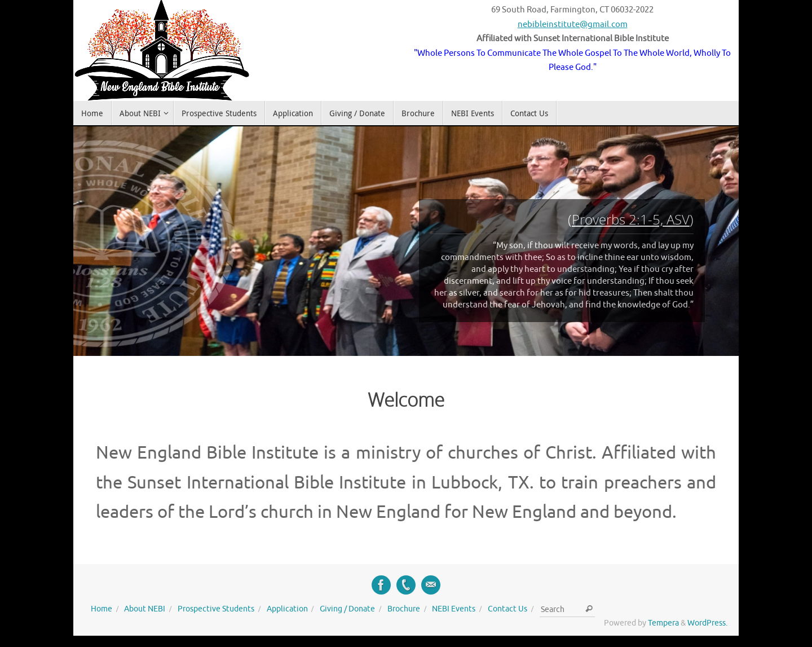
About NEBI (145, 609)
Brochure (404, 609)
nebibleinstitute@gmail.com (573, 25)
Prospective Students (216, 609)
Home (101, 609)
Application (287, 609)
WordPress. (707, 623)
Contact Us (507, 609)
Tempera (663, 623)
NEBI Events (454, 609)
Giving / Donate (347, 609)
